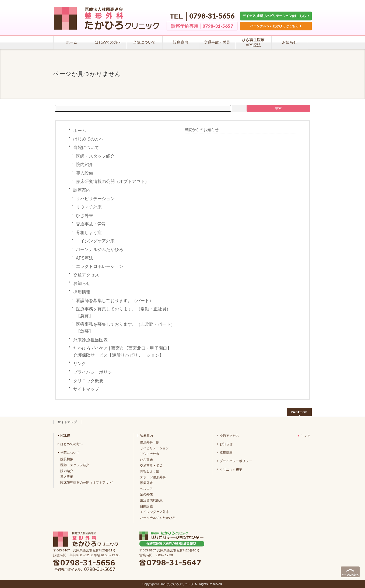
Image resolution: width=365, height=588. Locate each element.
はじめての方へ (88, 139)
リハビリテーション (95, 199)
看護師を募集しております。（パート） (115, 301)
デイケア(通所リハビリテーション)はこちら (276, 16)
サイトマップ (86, 389)
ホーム (80, 131)
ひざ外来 (85, 216)
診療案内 (82, 190)
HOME (65, 436)
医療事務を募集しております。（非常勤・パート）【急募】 (125, 328)
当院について (86, 148)
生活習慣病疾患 (151, 500)
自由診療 (146, 506)
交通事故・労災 (91, 224)
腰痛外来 (146, 483)
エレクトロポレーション (100, 266)
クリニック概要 (88, 381)
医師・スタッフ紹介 (95, 156)
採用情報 (82, 292)
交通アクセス (86, 275)
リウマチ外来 (89, 207)
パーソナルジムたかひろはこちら (276, 26)
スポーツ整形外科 (153, 477)
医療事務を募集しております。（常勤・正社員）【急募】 (123, 312)
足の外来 (146, 494)
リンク (80, 364)
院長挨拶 (67, 459)
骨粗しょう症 (89, 233)
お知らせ (82, 283)
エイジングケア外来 (95, 241)
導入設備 (85, 173)
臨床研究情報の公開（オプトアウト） (113, 181)
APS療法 (85, 258)
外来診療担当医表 (90, 340)
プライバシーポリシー (95, 372)
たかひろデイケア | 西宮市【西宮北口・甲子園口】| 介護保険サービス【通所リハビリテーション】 (123, 352)
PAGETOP (299, 412)
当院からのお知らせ (202, 130)
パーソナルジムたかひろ (100, 249)
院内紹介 (85, 164)
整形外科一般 (150, 442)
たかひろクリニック (180, 584)
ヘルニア (146, 489)
